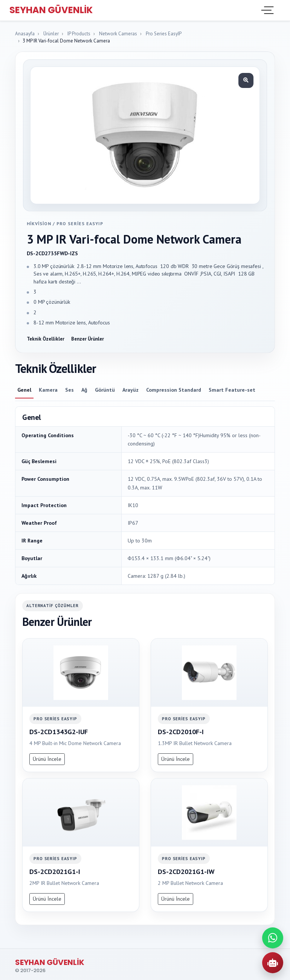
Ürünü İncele (47, 759)
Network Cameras (118, 34)
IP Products (79, 34)
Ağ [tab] (84, 390)
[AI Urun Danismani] (273, 963)
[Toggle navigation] (267, 10)
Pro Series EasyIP (164, 34)
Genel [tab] (24, 390)
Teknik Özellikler (46, 339)
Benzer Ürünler (88, 339)
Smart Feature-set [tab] (232, 390)
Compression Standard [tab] (174, 390)
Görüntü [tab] (105, 390)
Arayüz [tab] (130, 390)
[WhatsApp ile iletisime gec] (273, 938)
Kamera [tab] (48, 390)
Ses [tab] (69, 390)
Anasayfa (25, 34)
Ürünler (51, 34)
